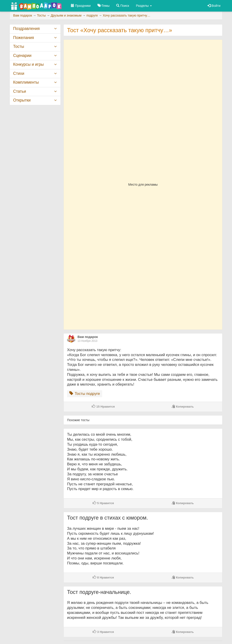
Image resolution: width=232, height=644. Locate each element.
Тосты (19, 46)
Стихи (19, 73)
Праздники (81, 6)
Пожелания (24, 38)
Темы (103, 6)
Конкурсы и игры (28, 64)
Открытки (22, 100)
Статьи (20, 91)
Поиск (123, 6)
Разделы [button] (144, 6)
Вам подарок (88, 337)
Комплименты (26, 82)
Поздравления (26, 29)
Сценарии (22, 56)
